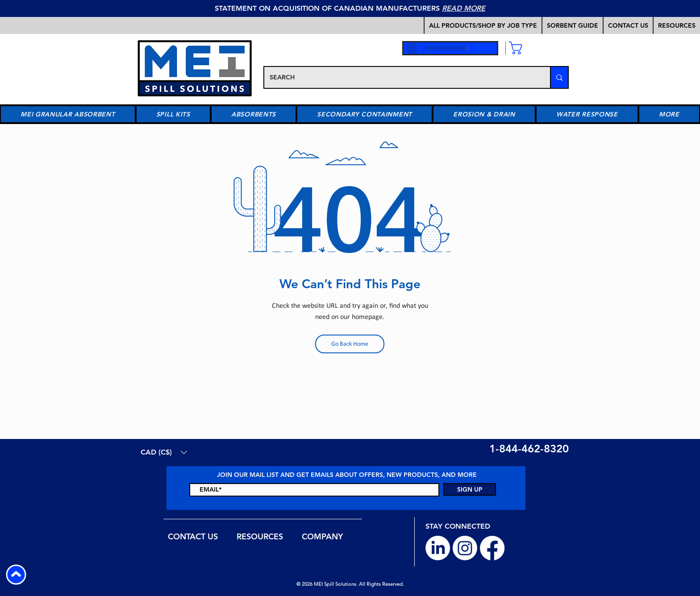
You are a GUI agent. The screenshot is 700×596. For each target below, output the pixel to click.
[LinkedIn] (438, 548)
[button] (572, 25)
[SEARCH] (400, 77)
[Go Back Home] (350, 344)
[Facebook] (492, 548)
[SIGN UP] (470, 489)
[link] (536, 48)
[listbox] (164, 452)
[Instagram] (465, 548)
